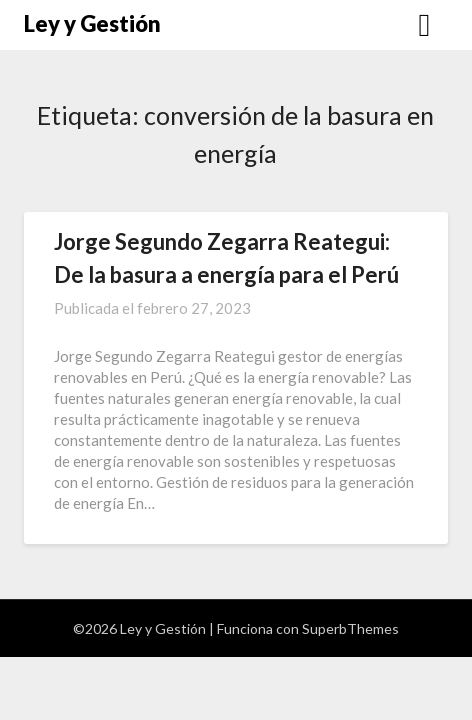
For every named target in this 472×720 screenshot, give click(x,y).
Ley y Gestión (92, 23)
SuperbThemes (350, 628)
